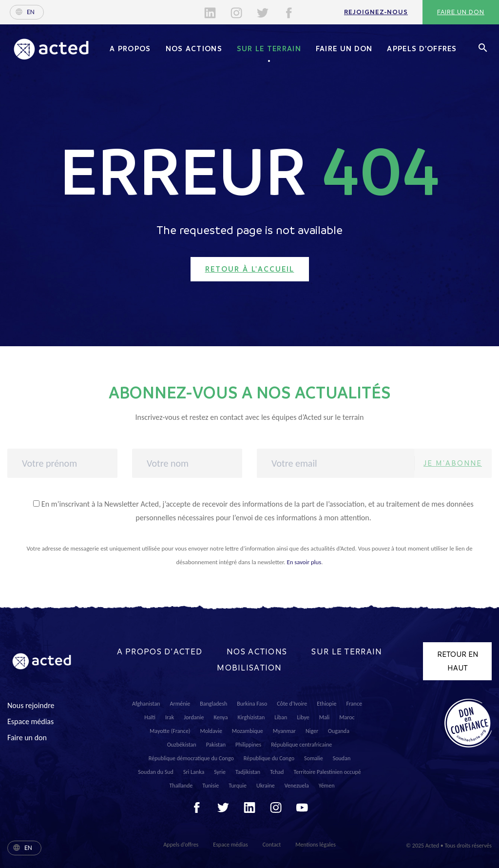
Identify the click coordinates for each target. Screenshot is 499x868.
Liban (281, 717)
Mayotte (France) (170, 731)
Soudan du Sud (156, 772)
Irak (170, 717)
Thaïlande (181, 786)
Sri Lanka (194, 772)
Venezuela (297, 786)
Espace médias (30, 721)
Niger (312, 731)
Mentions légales (315, 845)
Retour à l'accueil (250, 269)
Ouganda (339, 731)
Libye (303, 717)
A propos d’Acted (160, 652)
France (354, 704)
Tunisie (211, 786)
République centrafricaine (301, 745)
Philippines (248, 745)
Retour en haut (458, 661)
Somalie (314, 758)
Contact (272, 845)
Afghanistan (146, 704)
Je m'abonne (453, 463)
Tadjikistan (248, 772)
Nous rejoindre (31, 705)
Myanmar (284, 731)
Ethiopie (326, 704)
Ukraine (266, 786)
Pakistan (216, 745)
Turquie (238, 786)
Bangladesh (213, 704)
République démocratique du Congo (191, 758)
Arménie (180, 704)
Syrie (220, 772)
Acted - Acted (51, 49)
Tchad (277, 772)
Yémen (327, 786)
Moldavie (211, 731)
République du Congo (269, 758)
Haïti (150, 717)
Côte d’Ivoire (292, 704)
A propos (130, 49)
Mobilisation (249, 668)
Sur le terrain (269, 49)
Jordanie (194, 717)
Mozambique (248, 731)
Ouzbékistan (182, 745)
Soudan (342, 758)
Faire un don (461, 12)
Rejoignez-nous (376, 12)
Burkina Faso (252, 704)
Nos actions (194, 49)
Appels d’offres (422, 49)
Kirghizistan (251, 717)
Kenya (221, 717)
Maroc (347, 717)
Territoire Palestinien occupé (327, 772)
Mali (325, 717)
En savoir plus (304, 562)
